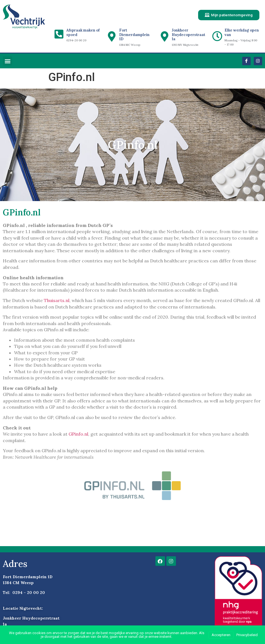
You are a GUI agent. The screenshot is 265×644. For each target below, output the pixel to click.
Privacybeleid (247, 635)
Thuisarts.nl (57, 301)
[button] (7, 61)
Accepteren (221, 635)
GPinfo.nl (78, 434)
